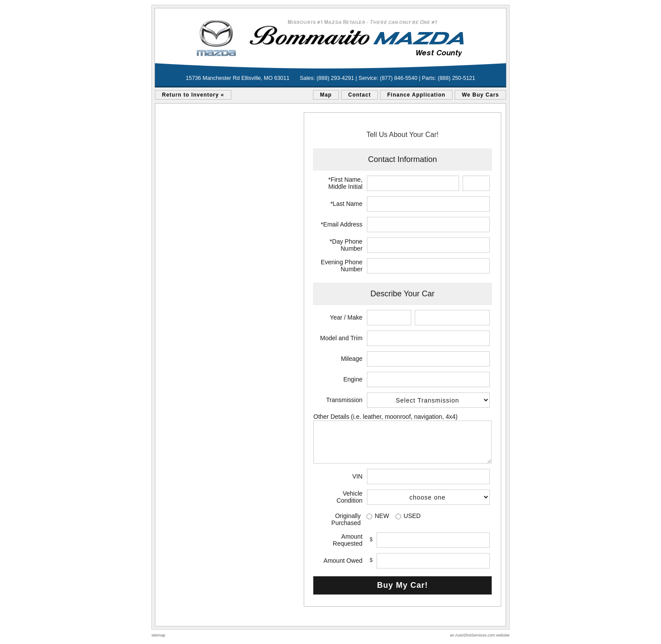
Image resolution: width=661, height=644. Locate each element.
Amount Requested (348, 540)
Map (326, 95)
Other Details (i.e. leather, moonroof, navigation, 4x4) (385, 417)
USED (412, 516)
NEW (382, 516)
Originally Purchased (346, 519)
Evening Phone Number (342, 266)
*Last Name (347, 204)
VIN (357, 476)
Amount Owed (343, 561)
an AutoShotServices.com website (480, 635)
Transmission (344, 400)
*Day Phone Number (346, 245)
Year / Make (346, 317)
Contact (359, 95)
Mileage (352, 359)
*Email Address (342, 224)
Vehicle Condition (350, 497)
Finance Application (416, 95)
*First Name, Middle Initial (345, 183)
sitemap (158, 635)
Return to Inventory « (193, 95)
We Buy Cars (480, 95)
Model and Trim (341, 338)
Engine (353, 379)
